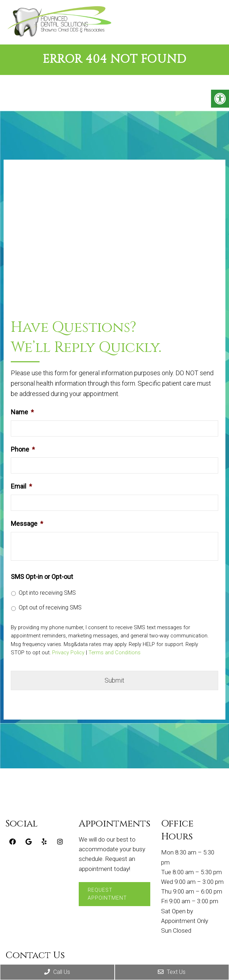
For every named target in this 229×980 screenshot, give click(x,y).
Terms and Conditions (115, 653)
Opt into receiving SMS (47, 593)
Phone (23, 449)
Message (27, 524)
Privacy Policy (68, 653)
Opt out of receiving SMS (50, 607)
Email (21, 486)
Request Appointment (107, 894)
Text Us (172, 972)
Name (22, 412)
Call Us (57, 972)
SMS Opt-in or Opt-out (42, 577)
